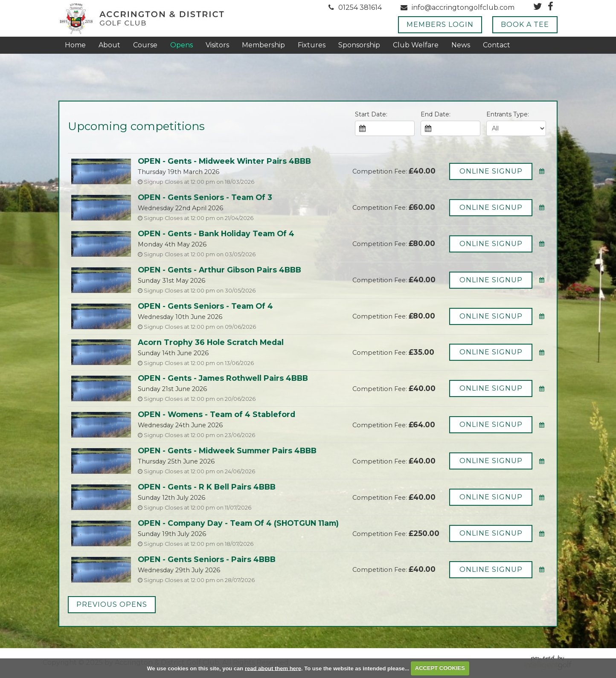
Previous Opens (112, 604)
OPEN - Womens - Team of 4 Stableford (216, 414)
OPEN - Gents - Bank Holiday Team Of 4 (216, 233)
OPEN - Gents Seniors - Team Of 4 (205, 306)
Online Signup (491, 171)
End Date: (436, 114)
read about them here (273, 668)
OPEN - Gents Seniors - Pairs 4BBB (207, 559)
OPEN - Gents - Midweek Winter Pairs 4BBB (224, 161)
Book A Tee (525, 25)
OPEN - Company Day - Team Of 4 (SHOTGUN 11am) (238, 523)
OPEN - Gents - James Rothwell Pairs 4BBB (223, 378)
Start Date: (371, 114)
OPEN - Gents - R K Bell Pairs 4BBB (207, 487)
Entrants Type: (508, 114)
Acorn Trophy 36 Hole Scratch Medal (211, 342)
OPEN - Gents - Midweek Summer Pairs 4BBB (227, 451)
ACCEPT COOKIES (440, 668)
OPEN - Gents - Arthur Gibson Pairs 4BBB (219, 270)
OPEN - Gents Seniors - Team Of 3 (205, 197)
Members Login (440, 25)
